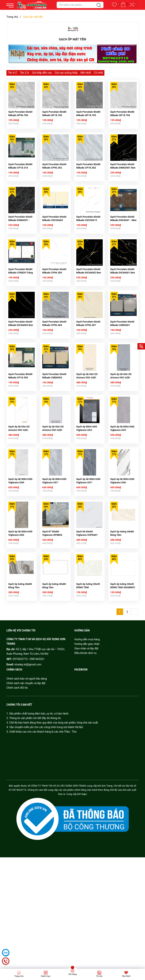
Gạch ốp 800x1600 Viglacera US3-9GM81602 (87, 476)
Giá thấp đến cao (42, 73)
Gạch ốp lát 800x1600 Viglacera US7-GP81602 (88, 535)
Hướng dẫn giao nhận (87, 709)
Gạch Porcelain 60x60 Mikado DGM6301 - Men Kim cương (20, 240)
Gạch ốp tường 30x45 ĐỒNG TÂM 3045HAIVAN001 (88, 653)
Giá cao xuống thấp (66, 73)
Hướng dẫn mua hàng (87, 705)
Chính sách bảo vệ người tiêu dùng (27, 744)
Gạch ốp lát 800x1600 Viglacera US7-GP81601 (54, 535)
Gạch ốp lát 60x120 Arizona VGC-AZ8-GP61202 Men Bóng (121, 417)
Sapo (84, 859)
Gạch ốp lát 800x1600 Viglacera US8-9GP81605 (20, 594)
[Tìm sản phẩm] (80, 5)
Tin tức (99, 976)
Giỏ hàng (72, 974)
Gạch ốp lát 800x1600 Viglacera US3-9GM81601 (122, 476)
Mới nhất (86, 73)
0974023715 (20, 724)
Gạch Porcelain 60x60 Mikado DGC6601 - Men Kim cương (123, 240)
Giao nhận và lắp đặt (86, 714)
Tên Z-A (25, 73)
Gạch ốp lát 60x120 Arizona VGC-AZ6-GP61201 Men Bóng (19, 476)
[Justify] (99, 5)
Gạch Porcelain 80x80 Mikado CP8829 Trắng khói (21, 299)
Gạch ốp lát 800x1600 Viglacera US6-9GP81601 (122, 535)
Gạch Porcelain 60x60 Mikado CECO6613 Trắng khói (88, 240)
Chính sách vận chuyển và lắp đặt (26, 748)
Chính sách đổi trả (17, 753)
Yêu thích (126, 976)
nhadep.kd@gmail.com (28, 730)
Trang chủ (19, 976)
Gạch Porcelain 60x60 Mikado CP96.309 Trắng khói (54, 299)
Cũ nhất (98, 73)
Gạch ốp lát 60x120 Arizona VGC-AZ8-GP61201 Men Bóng (53, 476)
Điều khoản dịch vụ (85, 718)
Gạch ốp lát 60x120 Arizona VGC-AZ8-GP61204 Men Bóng (87, 417)
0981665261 (37, 724)
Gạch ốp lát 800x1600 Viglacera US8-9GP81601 (20, 535)
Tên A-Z (12, 73)
